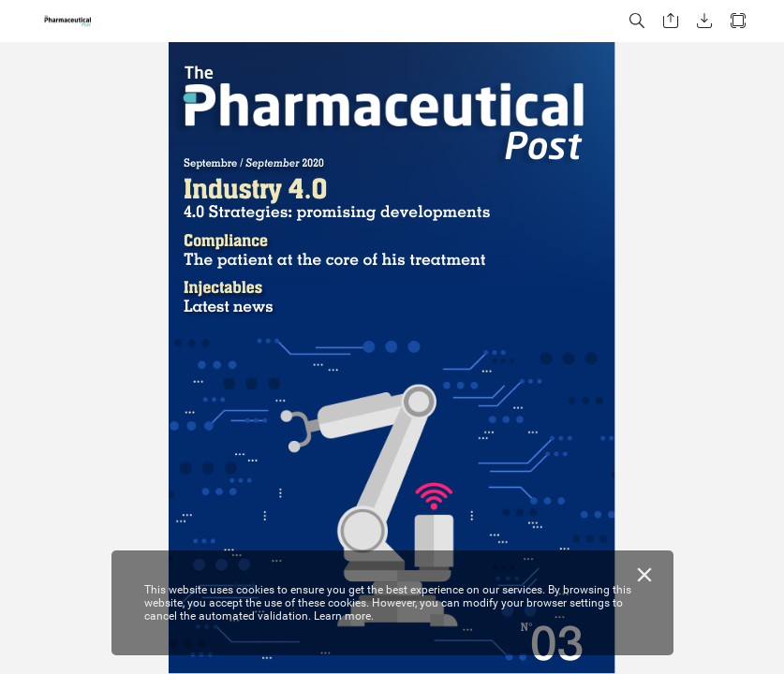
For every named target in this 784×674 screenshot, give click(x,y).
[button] (637, 21)
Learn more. (344, 616)
